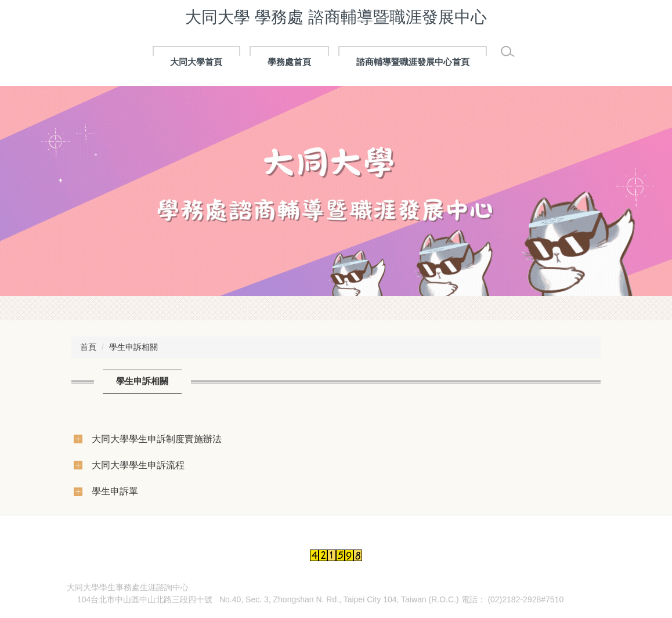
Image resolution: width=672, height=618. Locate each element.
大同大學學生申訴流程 (138, 465)
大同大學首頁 (196, 62)
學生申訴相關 (133, 347)
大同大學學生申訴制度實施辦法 (157, 439)
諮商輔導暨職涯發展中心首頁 (413, 62)
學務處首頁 (289, 62)
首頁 (88, 347)
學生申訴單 (115, 491)
